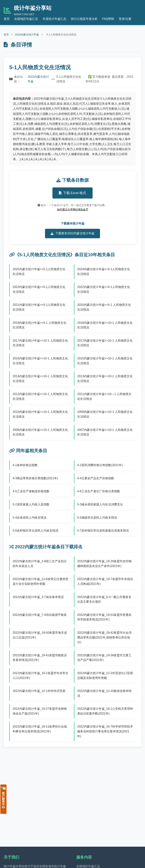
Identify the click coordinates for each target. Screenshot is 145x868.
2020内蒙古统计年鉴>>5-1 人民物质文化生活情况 (104, 307)
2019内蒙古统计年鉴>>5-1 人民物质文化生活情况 (39, 325)
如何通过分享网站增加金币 (73, 209)
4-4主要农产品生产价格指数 (96, 478)
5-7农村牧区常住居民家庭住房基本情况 (103, 531)
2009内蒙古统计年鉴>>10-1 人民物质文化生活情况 (105, 414)
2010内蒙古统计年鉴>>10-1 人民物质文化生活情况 (40, 414)
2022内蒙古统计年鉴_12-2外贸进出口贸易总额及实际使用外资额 (105, 675)
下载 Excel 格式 (73, 193)
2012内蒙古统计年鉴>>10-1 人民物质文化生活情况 (40, 396)
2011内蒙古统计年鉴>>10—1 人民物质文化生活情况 (104, 396)
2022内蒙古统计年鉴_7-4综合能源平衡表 (40, 615)
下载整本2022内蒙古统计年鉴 (73, 233)
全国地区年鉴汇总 (26, 19)
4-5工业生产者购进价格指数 (31, 491)
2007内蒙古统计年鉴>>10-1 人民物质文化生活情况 (105, 432)
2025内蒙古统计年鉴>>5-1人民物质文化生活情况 (39, 272)
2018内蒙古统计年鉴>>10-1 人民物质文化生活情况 (105, 325)
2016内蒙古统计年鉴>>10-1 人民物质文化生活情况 (40, 361)
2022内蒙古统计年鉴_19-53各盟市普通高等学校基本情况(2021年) (104, 617)
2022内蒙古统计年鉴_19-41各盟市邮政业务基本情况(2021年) (40, 658)
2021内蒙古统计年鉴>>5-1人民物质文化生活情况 (39, 307)
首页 (7, 19)
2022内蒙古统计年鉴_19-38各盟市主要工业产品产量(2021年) (104, 658)
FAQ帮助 (108, 19)
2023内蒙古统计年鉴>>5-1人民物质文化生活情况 (39, 289)
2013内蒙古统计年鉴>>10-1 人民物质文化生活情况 (105, 379)
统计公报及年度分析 (84, 19)
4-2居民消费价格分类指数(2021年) (100, 465)
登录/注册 (125, 19)
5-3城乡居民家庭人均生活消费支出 (100, 504)
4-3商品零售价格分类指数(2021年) (35, 478)
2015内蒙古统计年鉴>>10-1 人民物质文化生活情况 (105, 361)
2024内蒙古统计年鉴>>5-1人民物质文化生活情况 (104, 272)
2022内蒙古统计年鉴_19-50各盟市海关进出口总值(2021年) (40, 635)
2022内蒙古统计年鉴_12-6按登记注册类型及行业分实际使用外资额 (40, 581)
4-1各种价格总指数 (25, 465)
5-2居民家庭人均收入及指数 (31, 504)
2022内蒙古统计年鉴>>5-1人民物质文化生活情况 (104, 289)
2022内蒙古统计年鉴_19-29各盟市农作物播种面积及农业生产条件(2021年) (104, 564)
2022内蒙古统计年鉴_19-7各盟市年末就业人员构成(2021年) (105, 581)
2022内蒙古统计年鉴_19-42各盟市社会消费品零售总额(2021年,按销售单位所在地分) (104, 637)
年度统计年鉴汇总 (54, 19)
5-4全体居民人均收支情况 (30, 518)
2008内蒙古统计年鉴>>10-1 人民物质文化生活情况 (40, 432)
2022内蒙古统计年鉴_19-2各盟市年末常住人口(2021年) (40, 675)
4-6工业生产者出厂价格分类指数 (99, 491)
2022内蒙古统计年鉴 (27, 35)
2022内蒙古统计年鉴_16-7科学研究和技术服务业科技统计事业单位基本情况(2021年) (105, 731)
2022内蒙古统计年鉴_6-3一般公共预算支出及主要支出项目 (104, 599)
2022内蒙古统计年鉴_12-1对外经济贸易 (39, 691)
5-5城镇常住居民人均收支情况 (97, 518)
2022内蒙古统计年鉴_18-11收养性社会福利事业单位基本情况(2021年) (40, 729)
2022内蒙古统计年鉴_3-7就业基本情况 (38, 597)
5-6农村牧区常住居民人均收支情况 (35, 531)
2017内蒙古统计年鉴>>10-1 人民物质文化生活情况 (40, 343)
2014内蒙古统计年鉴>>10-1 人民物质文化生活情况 (40, 379)
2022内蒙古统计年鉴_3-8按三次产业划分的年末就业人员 (40, 564)
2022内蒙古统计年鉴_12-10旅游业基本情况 (104, 693)
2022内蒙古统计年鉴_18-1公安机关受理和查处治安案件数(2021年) (105, 711)
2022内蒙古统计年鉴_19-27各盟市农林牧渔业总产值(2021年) (40, 711)
